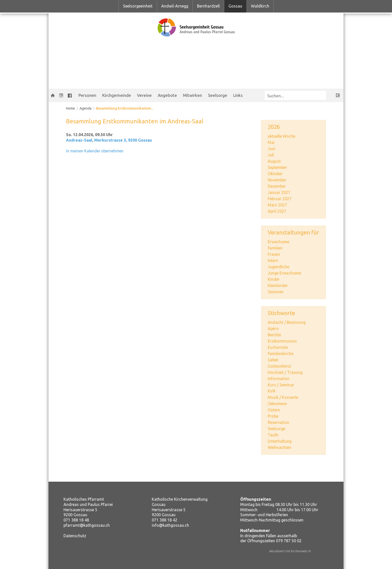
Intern (273, 260)
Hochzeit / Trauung (285, 372)
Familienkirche (280, 354)
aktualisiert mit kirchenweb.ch (290, 551)
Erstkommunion (282, 341)
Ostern (274, 410)
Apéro (273, 329)
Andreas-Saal (109, 140)
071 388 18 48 (76, 520)
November (277, 180)
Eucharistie (278, 347)
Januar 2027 (279, 192)
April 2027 (277, 211)
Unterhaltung (280, 441)
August (274, 161)
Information (279, 379)
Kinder (274, 279)
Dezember (277, 186)
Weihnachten (279, 447)
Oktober (275, 174)
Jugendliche (278, 267)
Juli (271, 155)
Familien (275, 248)
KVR (272, 391)
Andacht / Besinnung (287, 322)
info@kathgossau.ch (170, 525)
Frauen (274, 254)
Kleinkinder (278, 286)
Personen (87, 95)
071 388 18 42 (164, 520)
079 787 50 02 (289, 541)
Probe (273, 416)
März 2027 (277, 205)
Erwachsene (278, 242)
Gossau (235, 6)
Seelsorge (218, 95)
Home (70, 108)
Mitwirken (192, 95)
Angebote (167, 95)
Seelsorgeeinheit (138, 6)
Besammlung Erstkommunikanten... (125, 108)
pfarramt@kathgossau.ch (87, 525)
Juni (271, 149)
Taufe (273, 435)
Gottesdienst (279, 366)
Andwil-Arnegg (175, 6)
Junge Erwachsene (284, 273)
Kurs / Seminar (281, 385)
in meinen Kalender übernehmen (95, 151)
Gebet (273, 360)
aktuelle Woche (281, 136)
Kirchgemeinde (117, 95)
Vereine (144, 95)
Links (238, 95)
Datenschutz (75, 536)
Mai (271, 142)
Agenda (85, 108)
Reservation (278, 422)
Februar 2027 (280, 199)
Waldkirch (260, 6)
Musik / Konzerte (283, 397)
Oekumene (277, 404)
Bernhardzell (208, 6)
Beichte (274, 335)
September (277, 167)
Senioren (276, 292)
